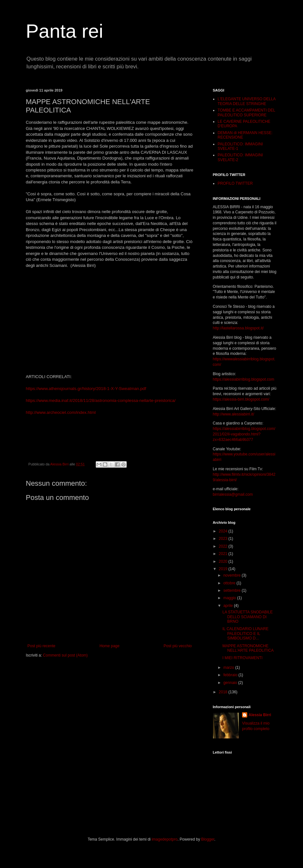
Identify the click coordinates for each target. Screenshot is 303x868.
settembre (233, 590)
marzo (229, 668)
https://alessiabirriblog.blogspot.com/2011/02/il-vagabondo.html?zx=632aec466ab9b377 (244, 434)
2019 (224, 569)
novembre (233, 575)
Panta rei (64, 31)
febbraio (231, 675)
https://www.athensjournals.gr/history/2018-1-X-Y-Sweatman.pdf (86, 389)
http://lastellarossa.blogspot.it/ (238, 328)
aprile (229, 606)
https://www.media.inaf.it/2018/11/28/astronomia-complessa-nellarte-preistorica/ (101, 400)
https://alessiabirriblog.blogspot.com (244, 379)
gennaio (231, 683)
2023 (224, 539)
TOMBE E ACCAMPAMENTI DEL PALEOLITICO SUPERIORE (246, 112)
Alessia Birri (260, 715)
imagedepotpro (165, 839)
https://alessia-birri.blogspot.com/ (241, 399)
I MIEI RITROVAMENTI (242, 658)
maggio (230, 598)
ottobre (230, 583)
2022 (224, 546)
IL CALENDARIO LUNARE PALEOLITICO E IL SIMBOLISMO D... (245, 634)
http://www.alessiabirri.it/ (234, 414)
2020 (224, 561)
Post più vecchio (178, 646)
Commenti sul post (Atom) (65, 655)
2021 (224, 554)
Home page (110, 646)
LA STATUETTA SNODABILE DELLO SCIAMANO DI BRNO (248, 617)
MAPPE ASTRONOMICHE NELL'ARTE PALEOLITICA (248, 648)
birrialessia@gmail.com (233, 494)
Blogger (208, 839)
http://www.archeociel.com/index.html (61, 412)
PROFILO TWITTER (235, 183)
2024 (224, 531)
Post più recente (41, 646)
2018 (224, 692)
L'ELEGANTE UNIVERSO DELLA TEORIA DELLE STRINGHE (247, 101)
